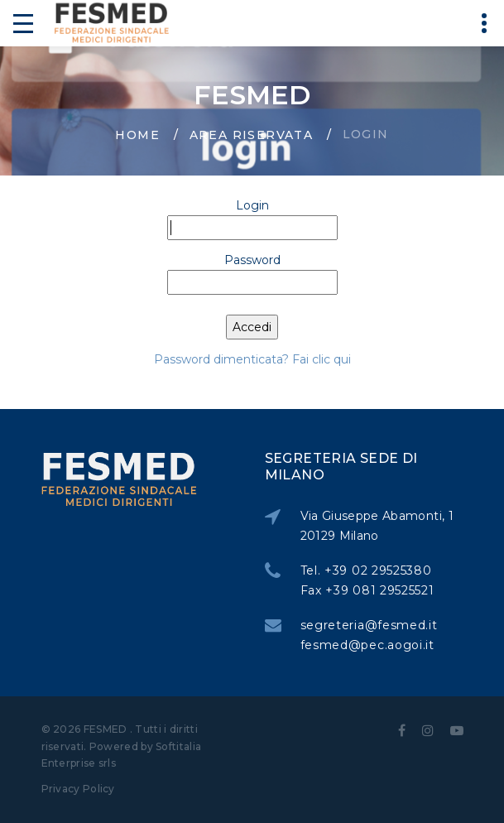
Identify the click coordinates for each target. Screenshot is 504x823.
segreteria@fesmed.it (372, 625)
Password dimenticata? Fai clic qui (252, 359)
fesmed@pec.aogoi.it (370, 645)
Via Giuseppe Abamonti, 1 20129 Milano (379, 526)
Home (137, 135)
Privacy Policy (78, 789)
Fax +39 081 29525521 (370, 590)
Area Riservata (252, 135)
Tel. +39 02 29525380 (369, 570)
